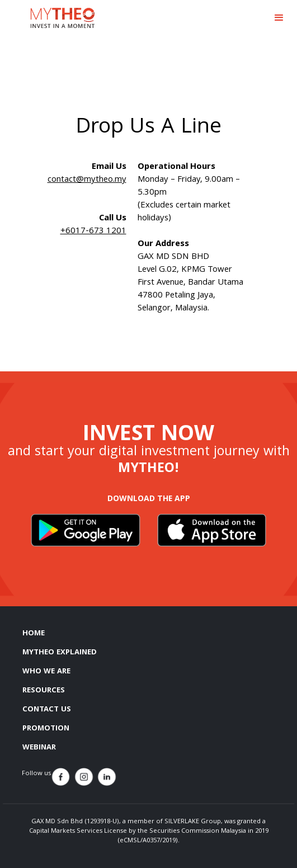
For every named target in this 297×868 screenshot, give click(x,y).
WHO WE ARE (46, 672)
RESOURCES (44, 691)
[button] (279, 18)
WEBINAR (39, 748)
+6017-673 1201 (93, 232)
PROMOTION (46, 729)
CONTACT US (47, 710)
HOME (34, 634)
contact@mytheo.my (87, 180)
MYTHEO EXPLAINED (60, 653)
